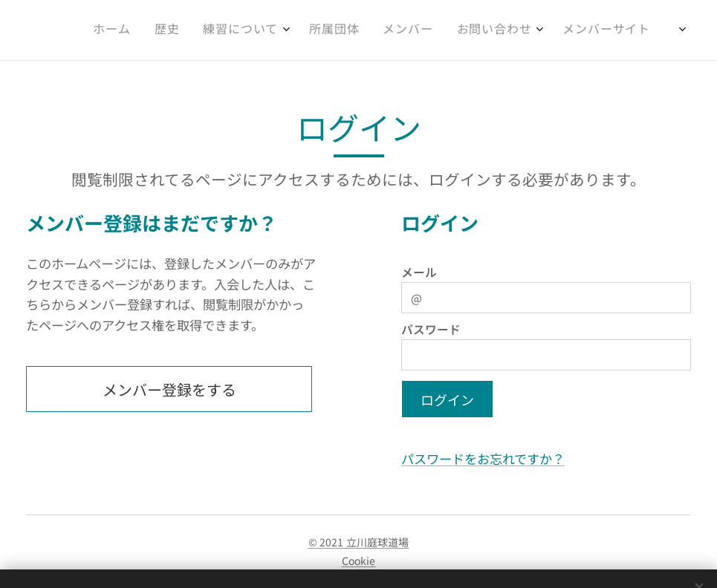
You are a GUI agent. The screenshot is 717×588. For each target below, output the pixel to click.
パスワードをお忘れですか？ (483, 458)
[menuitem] (514, 30)
